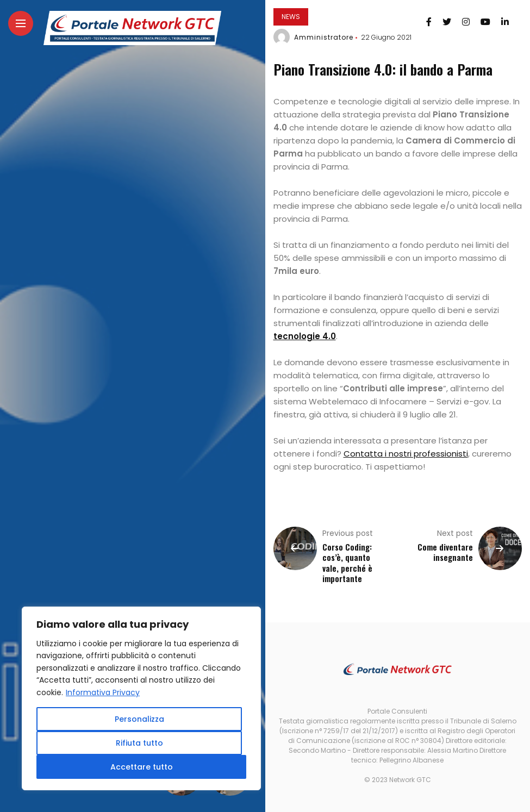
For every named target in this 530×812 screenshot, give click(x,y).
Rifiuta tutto (139, 743)
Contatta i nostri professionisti (406, 454)
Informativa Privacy (103, 692)
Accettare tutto (142, 767)
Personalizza (139, 719)
